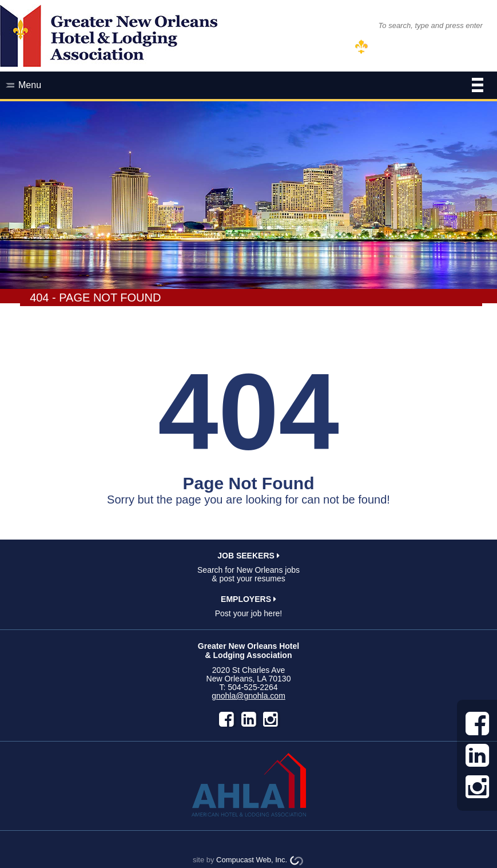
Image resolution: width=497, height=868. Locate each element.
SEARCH (347, 25)
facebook (226, 719)
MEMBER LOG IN (407, 47)
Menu (251, 86)
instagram (271, 719)
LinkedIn (249, 719)
